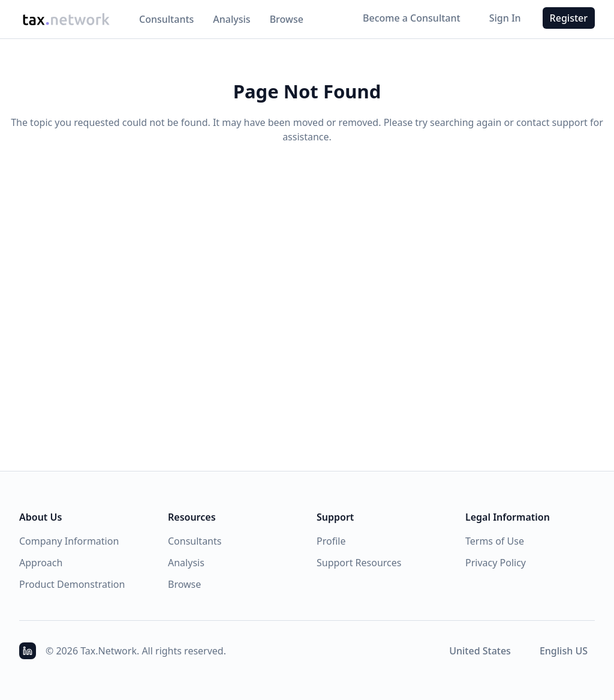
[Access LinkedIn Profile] (28, 651)
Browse (287, 19)
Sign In (505, 18)
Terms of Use (495, 541)
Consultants (166, 19)
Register (569, 18)
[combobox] (480, 651)
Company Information (69, 541)
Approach (41, 563)
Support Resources (359, 563)
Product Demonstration (72, 584)
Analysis (231, 19)
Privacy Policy (496, 563)
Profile (331, 541)
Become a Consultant (412, 18)
